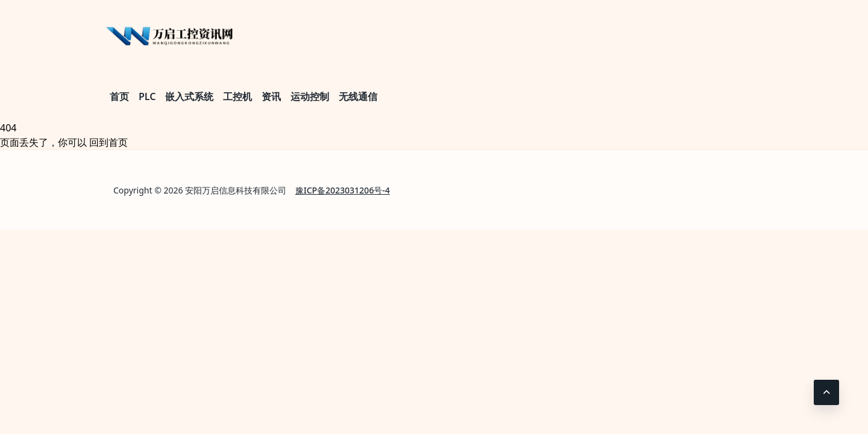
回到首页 (108, 142)
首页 (119, 96)
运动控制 (310, 96)
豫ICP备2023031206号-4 (343, 190)
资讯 (271, 96)
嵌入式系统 (189, 96)
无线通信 (358, 96)
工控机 (237, 96)
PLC (147, 96)
